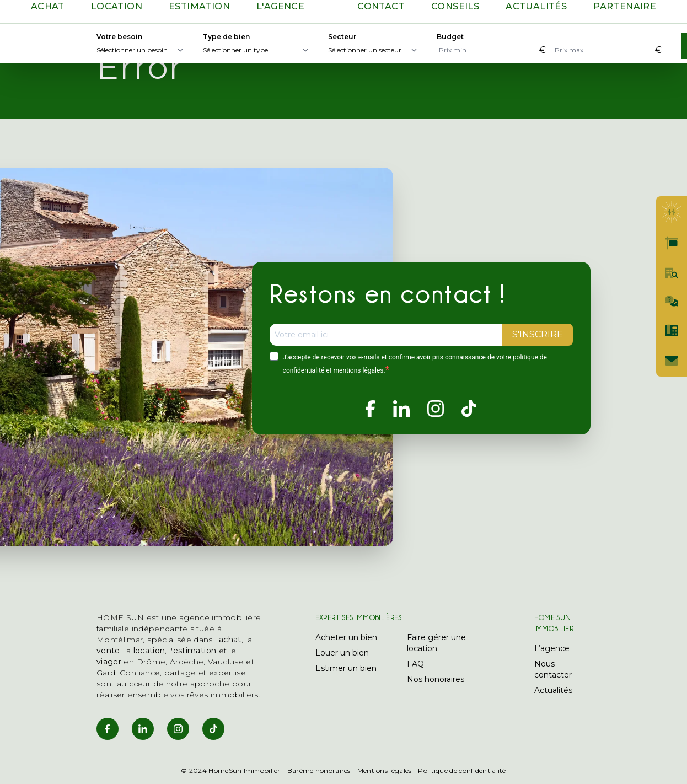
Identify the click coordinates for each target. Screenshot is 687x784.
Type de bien (226, 37)
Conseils (455, 6)
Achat (48, 6)
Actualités (536, 6)
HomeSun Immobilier (244, 770)
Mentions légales (385, 770)
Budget (450, 37)
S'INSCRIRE (538, 334)
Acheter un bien (346, 637)
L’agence (552, 648)
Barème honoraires (319, 770)
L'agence (280, 6)
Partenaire (625, 6)
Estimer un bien (346, 668)
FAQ (415, 664)
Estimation (199, 6)
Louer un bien (342, 653)
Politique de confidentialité (462, 770)
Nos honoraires (436, 679)
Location (117, 6)
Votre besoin (119, 37)
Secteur (342, 37)
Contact (381, 6)
